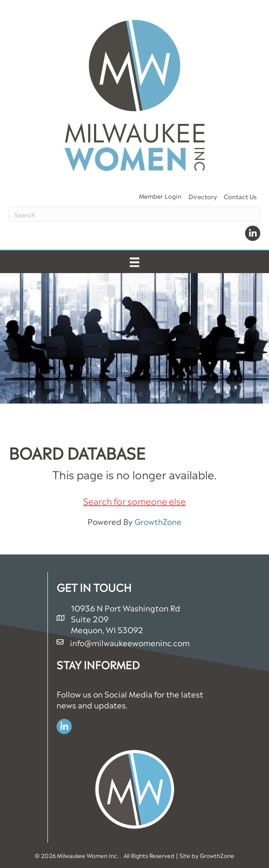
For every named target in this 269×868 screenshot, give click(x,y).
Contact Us (240, 196)
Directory (203, 196)
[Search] (134, 214)
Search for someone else (134, 501)
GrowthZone (158, 521)
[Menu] (134, 262)
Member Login (160, 195)
